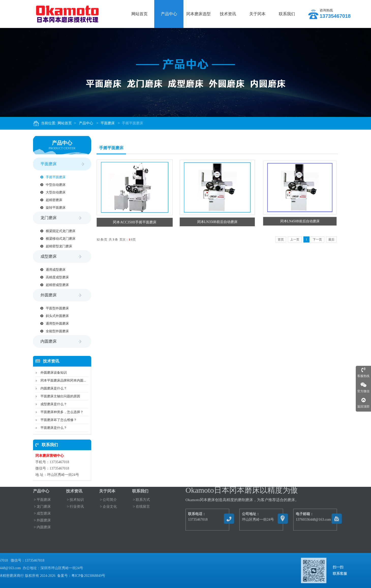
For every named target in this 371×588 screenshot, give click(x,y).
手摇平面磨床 (136, 123)
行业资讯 (76, 496)
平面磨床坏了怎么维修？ (57, 420)
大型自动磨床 (51, 192)
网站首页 (68, 123)
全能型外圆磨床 (53, 331)
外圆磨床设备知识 (52, 373)
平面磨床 (111, 123)
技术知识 (76, 489)
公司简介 (109, 489)
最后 (331, 239)
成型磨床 (60, 257)
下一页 (317, 239)
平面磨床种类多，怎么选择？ (60, 412)
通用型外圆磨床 (53, 323)
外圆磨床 (60, 295)
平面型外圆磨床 (53, 308)
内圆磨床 (60, 341)
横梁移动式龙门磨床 (56, 239)
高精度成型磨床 (53, 277)
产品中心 (89, 123)
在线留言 (142, 496)
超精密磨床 (50, 200)
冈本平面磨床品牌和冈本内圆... (61, 380)
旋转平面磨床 (51, 208)
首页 (281, 239)
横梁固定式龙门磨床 (56, 231)
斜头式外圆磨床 (53, 316)
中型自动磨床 (51, 185)
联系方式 (142, 489)
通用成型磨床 (51, 270)
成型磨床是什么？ (52, 404)
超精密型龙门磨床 (55, 246)
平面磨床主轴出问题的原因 (58, 396)
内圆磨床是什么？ (52, 388)
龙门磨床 (60, 218)
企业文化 (109, 496)
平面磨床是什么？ (52, 428)
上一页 (295, 239)
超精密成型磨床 (53, 285)
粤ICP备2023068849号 (34, 576)
